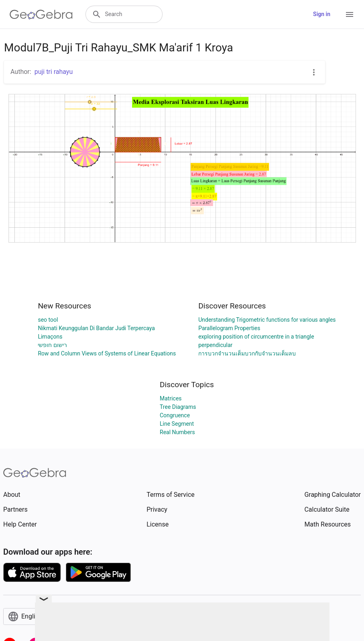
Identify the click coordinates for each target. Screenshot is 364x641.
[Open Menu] (350, 14)
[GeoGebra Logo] (41, 14)
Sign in (322, 14)
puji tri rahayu (54, 72)
